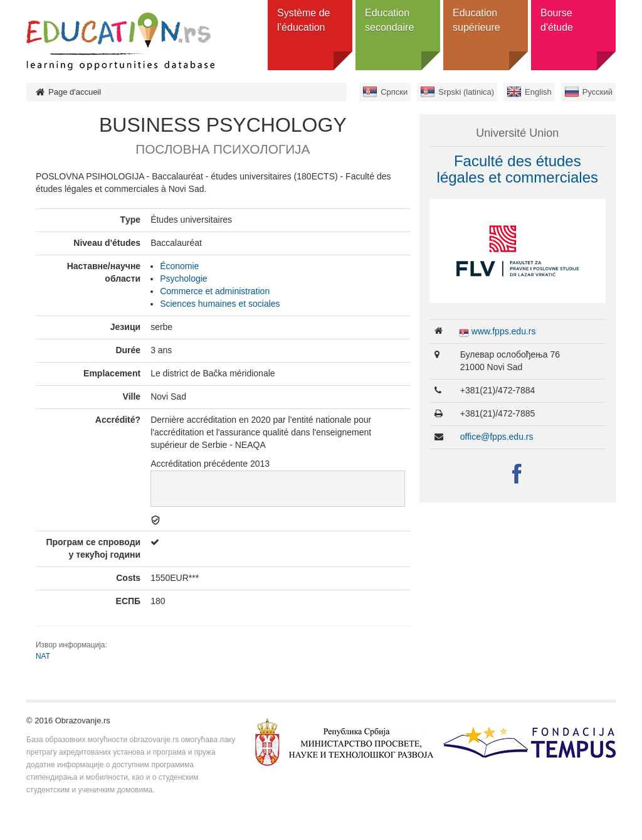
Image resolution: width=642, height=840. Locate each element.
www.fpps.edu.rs (504, 331)
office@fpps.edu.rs (497, 437)
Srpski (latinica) (466, 92)
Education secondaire (389, 20)
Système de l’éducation (303, 20)
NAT (43, 656)
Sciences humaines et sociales (220, 304)
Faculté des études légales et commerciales (518, 169)
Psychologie (184, 279)
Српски (394, 92)
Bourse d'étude (557, 20)
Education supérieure (476, 20)
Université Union (517, 133)
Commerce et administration (215, 291)
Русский (597, 92)
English (538, 92)
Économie (179, 266)
